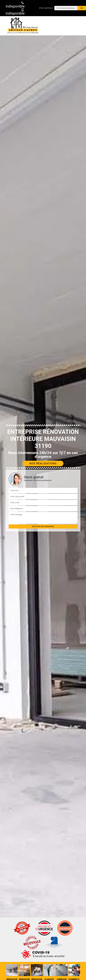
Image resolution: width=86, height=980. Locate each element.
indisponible (15, 5)
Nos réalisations (43, 463)
